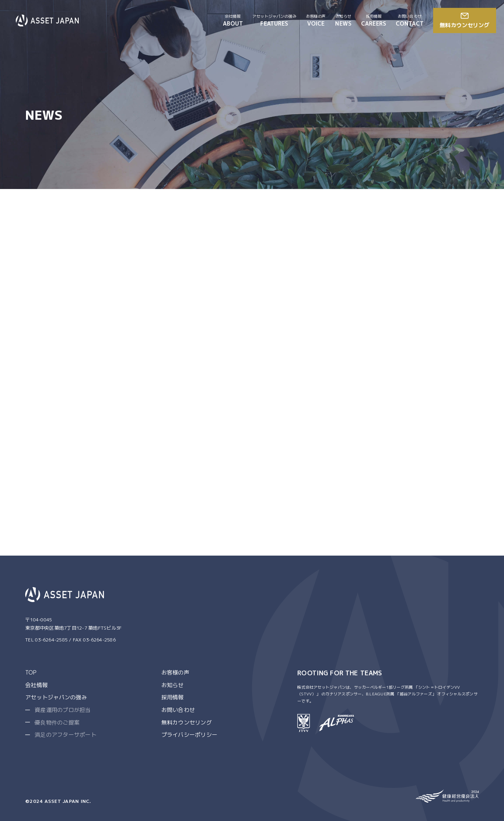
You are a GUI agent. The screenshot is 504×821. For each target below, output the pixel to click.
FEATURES (274, 20)
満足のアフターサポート (66, 735)
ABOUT (233, 20)
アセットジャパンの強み (56, 697)
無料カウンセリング (187, 722)
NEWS (343, 20)
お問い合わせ (178, 710)
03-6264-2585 (51, 640)
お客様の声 (175, 672)
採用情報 (173, 697)
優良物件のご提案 (57, 722)
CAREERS (374, 20)
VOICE (316, 20)
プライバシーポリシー (190, 735)
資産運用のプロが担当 (63, 710)
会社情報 (36, 685)
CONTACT (410, 20)
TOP (31, 672)
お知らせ (173, 685)
